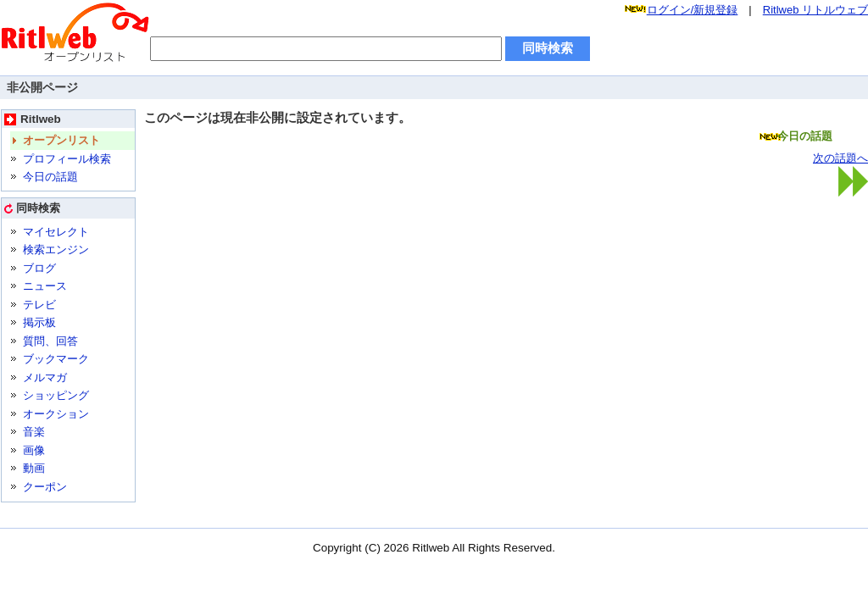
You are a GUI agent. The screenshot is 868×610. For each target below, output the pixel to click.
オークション (56, 414)
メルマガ (45, 377)
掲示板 (39, 322)
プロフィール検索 (67, 159)
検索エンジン (56, 250)
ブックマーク (56, 359)
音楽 (34, 432)
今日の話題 (50, 177)
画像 (34, 450)
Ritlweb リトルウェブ (815, 10)
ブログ (39, 268)
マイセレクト (56, 232)
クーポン (45, 487)
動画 (34, 468)
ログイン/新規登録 (693, 10)
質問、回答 (50, 341)
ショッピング (56, 395)
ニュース (45, 286)
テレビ (39, 305)
